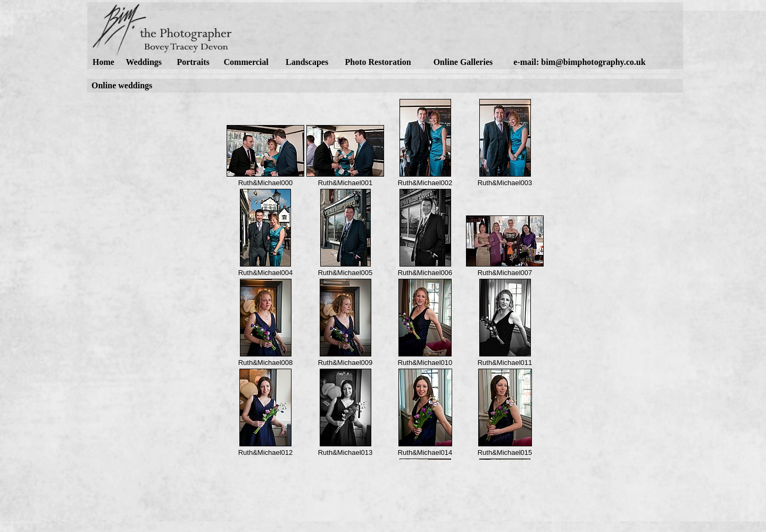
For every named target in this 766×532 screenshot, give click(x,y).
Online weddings (122, 85)
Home (103, 62)
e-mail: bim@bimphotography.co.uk (579, 62)
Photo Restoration (378, 62)
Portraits (193, 62)
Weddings (144, 62)
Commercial (246, 62)
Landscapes (307, 62)
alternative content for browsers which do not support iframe (385, 276)
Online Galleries (463, 62)
